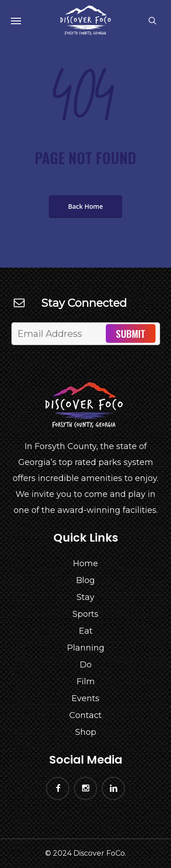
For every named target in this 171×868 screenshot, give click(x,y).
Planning (86, 648)
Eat (86, 631)
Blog (85, 580)
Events (85, 698)
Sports (85, 614)
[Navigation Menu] (16, 21)
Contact (85, 715)
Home (85, 563)
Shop (86, 732)
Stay (85, 597)
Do (86, 665)
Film (86, 682)
